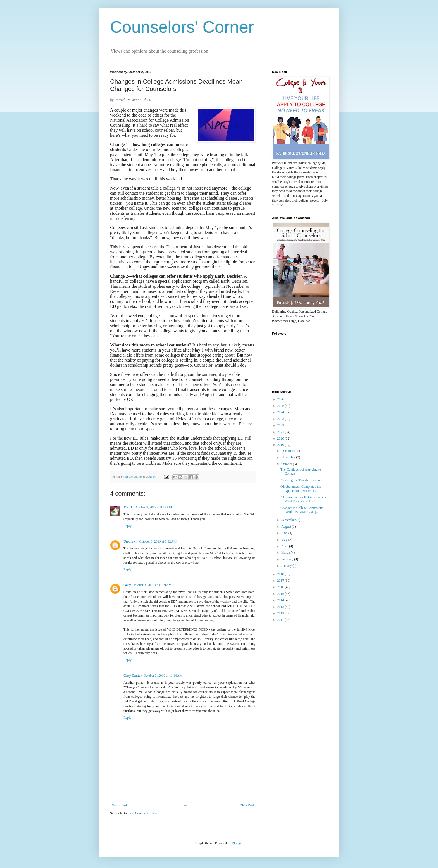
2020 (281, 438)
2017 (281, 581)
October (287, 464)
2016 (281, 587)
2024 (281, 412)
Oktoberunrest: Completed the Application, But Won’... (301, 489)
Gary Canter (133, 676)
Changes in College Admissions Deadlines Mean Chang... (302, 510)
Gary (127, 585)
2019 (281, 445)
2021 (281, 432)
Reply (128, 526)
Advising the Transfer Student (301, 480)
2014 (281, 600)
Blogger (237, 843)
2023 (281, 419)
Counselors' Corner (182, 27)
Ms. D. (128, 507)
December (289, 451)
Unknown (130, 541)
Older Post (247, 805)
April (285, 546)
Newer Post (119, 805)
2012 (281, 613)
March (286, 553)
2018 (281, 574)
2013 (281, 607)
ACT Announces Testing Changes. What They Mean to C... (303, 499)
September (289, 520)
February (288, 559)
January (287, 566)
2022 (281, 425)
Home (183, 805)
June (285, 533)
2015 (281, 594)
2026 (281, 399)
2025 (281, 406)
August (287, 527)
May (285, 540)
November (289, 457)
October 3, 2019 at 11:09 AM (152, 585)
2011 (281, 620)
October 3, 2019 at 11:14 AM (163, 676)
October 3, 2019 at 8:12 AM (153, 507)
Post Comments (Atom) (144, 813)
